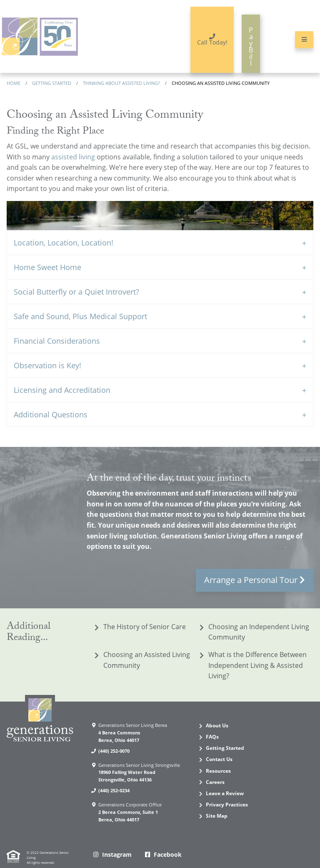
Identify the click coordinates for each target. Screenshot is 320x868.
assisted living (73, 139)
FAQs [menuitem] (212, 720)
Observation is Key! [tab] (47, 348)
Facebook (168, 837)
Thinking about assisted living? (121, 66)
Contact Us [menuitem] (219, 742)
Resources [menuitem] (218, 753)
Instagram (117, 837)
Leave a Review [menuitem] (225, 776)
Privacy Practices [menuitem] (227, 787)
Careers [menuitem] (215, 765)
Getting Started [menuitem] (225, 731)
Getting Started (52, 66)
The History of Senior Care (145, 609)
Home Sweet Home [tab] (47, 250)
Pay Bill (241, 35)
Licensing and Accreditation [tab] (62, 373)
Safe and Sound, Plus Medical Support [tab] (80, 299)
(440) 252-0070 (114, 733)
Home (14, 66)
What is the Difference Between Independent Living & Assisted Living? (257, 648)
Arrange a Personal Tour (251, 562)
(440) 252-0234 (114, 773)
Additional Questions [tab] (51, 397)
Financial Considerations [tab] (57, 324)
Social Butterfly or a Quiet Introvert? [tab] (76, 275)
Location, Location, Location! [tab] (64, 226)
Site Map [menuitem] (217, 799)
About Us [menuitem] (217, 708)
